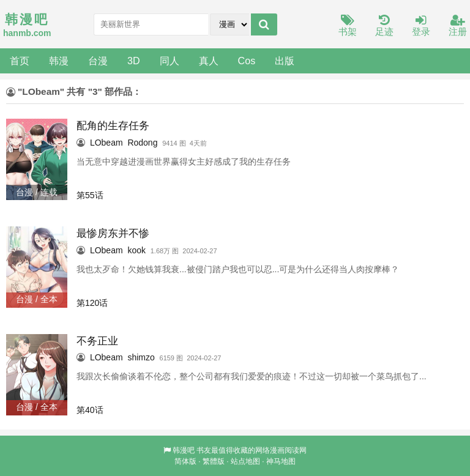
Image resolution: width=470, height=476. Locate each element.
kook (136, 250)
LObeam (106, 143)
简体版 (185, 461)
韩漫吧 (184, 450)
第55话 (90, 195)
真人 (209, 61)
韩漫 (59, 61)
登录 (421, 26)
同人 (170, 61)
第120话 (92, 303)
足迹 (384, 26)
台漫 (98, 61)
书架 (348, 26)
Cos (247, 61)
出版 (285, 61)
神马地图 (281, 461)
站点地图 (245, 461)
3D (134, 61)
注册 (458, 26)
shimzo (141, 357)
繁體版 (214, 461)
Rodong (142, 143)
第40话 (90, 410)
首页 (20, 61)
